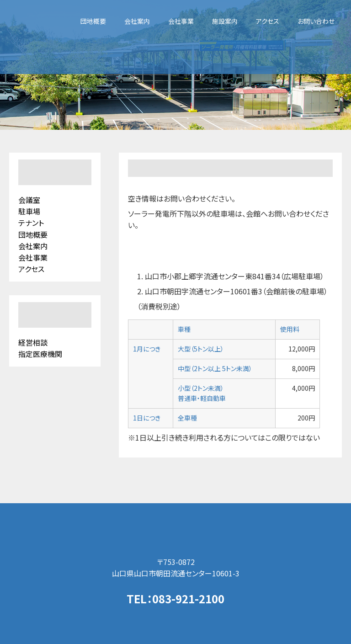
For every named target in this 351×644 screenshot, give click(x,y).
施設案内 (225, 21)
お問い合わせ (316, 21)
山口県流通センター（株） (176, 530)
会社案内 (137, 21)
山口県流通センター (35, 37)
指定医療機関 (40, 354)
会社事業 (181, 21)
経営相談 (33, 342)
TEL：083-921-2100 (175, 599)
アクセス (268, 21)
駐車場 (29, 211)
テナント (31, 223)
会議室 (29, 200)
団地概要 (93, 21)
